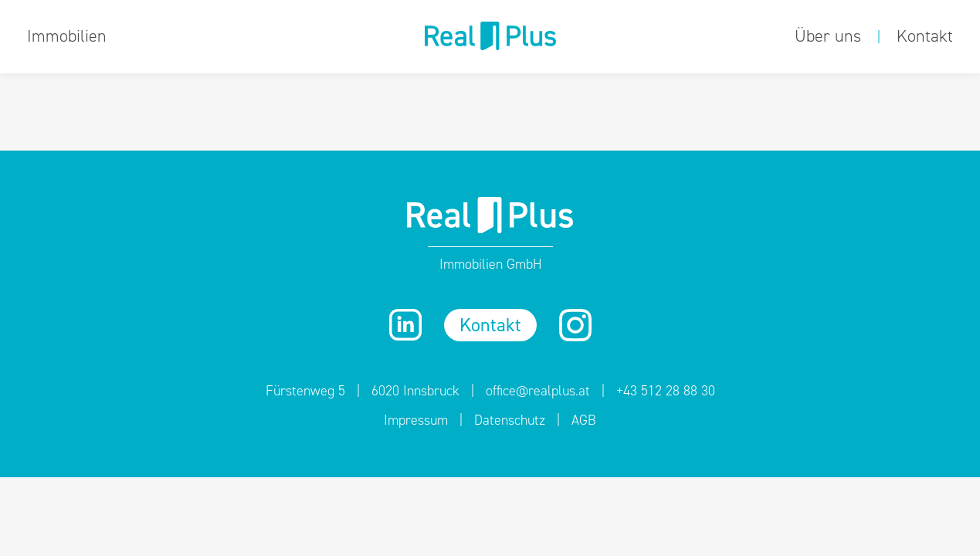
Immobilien (67, 36)
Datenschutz (510, 420)
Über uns (828, 36)
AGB (584, 420)
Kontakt (925, 36)
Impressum (416, 420)
